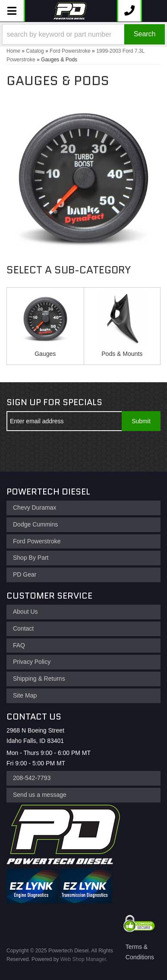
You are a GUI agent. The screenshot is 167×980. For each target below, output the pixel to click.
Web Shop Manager (83, 959)
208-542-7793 (32, 778)
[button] (83, 34)
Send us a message (40, 795)
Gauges (45, 354)
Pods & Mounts (122, 354)
